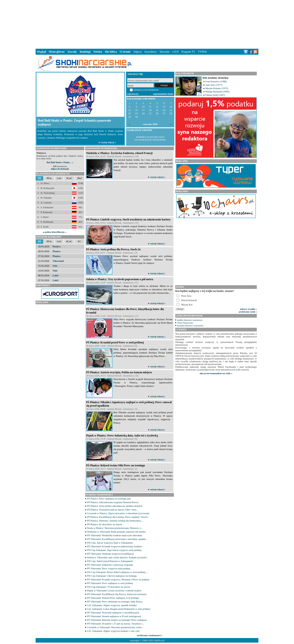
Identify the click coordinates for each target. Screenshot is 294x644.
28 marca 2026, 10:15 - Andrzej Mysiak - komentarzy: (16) (112, 376)
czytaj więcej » (158, 177)
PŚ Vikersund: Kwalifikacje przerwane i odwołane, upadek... (117, 539)
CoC (59, 178)
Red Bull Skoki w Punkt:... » (60, 162)
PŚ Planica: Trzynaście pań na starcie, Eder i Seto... (113, 510)
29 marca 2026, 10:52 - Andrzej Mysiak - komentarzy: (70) (112, 223)
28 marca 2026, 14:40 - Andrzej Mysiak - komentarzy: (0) (112, 346)
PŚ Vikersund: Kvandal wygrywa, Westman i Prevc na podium (118, 579)
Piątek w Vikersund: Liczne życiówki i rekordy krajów (114, 590)
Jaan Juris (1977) (214, 85)
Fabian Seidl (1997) (215, 95)
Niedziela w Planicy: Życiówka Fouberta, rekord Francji (119, 153)
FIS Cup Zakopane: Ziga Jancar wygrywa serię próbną (114, 550)
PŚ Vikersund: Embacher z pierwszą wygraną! (110, 565)
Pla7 (80, 178)
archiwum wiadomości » (150, 635)
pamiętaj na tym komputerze (146, 90)
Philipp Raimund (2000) (217, 91)
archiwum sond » (248, 312)
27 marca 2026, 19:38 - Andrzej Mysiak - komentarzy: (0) (112, 439)
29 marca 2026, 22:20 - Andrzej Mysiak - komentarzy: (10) (112, 156)
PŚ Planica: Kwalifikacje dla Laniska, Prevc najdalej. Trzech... (118, 517)
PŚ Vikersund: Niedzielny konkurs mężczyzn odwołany (115, 535)
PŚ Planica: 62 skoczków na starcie (105, 524)
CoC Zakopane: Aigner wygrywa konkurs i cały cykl (113, 631)
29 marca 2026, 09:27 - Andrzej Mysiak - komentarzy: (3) (112, 253)
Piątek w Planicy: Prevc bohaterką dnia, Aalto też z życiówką (122, 436)
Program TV (188, 52)
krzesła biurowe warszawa (190, 325)
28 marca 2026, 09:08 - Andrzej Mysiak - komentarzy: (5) (112, 409)
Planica (57, 246)
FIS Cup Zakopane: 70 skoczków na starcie (109, 587)
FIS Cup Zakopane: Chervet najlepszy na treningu (112, 576)
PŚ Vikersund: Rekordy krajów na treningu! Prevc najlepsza (117, 620)
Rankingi (85, 52)
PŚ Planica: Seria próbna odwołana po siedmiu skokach (115, 506)
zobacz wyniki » (248, 309)
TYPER (202, 52)
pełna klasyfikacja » (56, 232)
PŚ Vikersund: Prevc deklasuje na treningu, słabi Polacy (115, 601)
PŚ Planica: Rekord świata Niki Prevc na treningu (116, 465)
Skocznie (164, 52)
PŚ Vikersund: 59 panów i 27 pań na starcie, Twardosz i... (116, 624)
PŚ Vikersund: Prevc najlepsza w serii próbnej (110, 583)
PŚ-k (49, 178)
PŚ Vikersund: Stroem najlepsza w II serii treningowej (114, 616)
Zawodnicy (151, 52)
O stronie (125, 52)
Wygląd (42, 52)
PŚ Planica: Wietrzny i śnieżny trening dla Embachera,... (115, 521)
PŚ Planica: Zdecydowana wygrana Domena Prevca (113, 502)
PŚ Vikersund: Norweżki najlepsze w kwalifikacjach (113, 613)
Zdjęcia (138, 52)
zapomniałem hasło (163, 94)
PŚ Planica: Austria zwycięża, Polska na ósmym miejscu (119, 372)
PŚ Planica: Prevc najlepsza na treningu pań (109, 499)
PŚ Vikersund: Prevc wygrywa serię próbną (109, 568)
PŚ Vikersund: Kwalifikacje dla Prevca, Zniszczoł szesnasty (117, 594)
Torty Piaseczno (185, 323)
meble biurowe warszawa (190, 320)
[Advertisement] (147, 24)
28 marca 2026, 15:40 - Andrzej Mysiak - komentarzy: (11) (112, 316)
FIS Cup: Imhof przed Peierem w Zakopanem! (110, 561)
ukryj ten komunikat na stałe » (216, 373)
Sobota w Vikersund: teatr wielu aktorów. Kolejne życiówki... (118, 557)
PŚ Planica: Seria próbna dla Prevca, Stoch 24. (114, 249)
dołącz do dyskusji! (60, 169)
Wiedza (98, 52)
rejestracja (133, 94)
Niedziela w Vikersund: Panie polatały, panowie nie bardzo (116, 532)
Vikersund (58, 261)
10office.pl (159, 640)
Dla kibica (111, 52)
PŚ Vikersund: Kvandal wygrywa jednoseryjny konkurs (115, 546)
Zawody (72, 52)
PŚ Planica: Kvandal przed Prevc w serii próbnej (115, 342)
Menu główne (57, 52)
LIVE (175, 52)
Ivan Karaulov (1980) (216, 81)
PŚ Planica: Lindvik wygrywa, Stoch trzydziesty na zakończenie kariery (128, 219)
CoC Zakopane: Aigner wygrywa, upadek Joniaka (112, 605)
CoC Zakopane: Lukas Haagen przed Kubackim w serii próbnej (119, 609)
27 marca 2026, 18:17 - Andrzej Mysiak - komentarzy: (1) (112, 469)
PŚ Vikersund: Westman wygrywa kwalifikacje (110, 554)
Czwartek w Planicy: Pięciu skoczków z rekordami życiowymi (118, 513)
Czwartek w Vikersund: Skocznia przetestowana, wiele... (115, 627)
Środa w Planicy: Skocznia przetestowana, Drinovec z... (115, 528)
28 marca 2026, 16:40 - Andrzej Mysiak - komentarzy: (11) (112, 283)
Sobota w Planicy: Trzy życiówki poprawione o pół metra (120, 279)
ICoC (69, 178)
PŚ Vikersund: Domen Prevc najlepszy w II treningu (113, 598)
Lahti (55, 275)
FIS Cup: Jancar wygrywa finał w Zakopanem (110, 543)
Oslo (55, 266)
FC (79, 241)
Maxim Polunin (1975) (217, 88)
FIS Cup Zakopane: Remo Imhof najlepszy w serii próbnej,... (117, 572)
